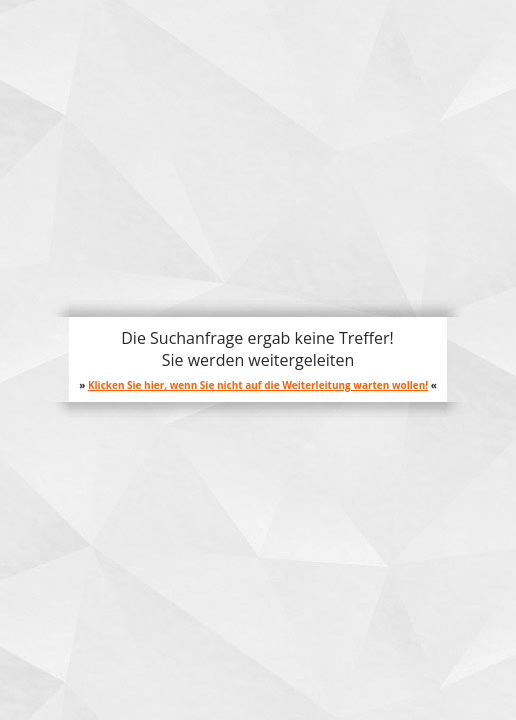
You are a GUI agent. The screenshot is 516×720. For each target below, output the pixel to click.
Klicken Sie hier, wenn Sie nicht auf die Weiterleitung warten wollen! (258, 385)
